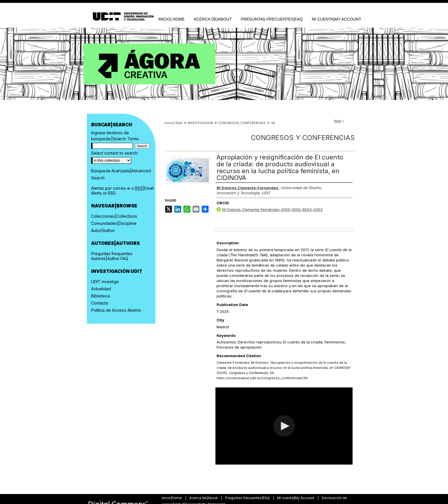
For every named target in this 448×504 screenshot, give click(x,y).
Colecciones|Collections (114, 216)
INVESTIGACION (200, 123)
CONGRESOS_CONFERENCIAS (242, 123)
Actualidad (101, 289)
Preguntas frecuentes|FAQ (248, 498)
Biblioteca (100, 296)
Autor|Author (103, 230)
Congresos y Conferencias (303, 138)
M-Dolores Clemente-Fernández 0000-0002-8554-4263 (272, 209)
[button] (284, 426)
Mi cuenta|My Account (296, 498)
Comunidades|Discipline (114, 223)
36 (273, 123)
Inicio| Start (174, 123)
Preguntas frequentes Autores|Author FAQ (112, 256)
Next (338, 121)
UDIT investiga (105, 282)
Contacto (100, 303)
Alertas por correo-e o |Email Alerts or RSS (122, 191)
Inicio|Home (172, 498)
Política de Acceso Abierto (116, 310)
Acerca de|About (204, 498)
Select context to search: (115, 153)
